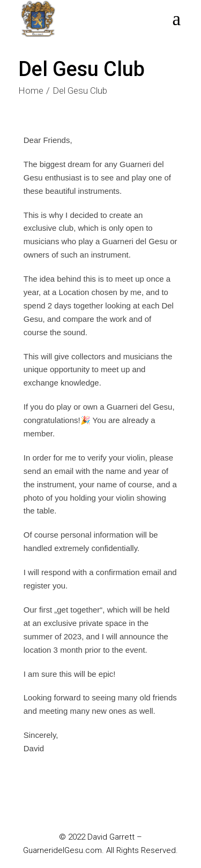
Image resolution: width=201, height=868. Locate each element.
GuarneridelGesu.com (62, 850)
